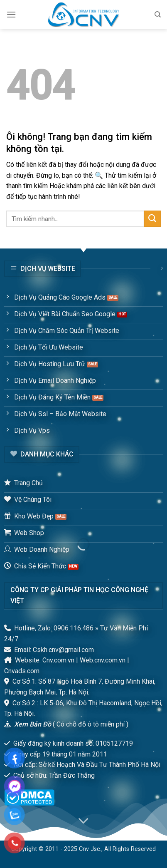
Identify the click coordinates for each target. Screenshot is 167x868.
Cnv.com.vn (58, 660)
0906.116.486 (74, 628)
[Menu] (11, 14)
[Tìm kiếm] (158, 15)
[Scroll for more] (83, 821)
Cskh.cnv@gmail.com (63, 650)
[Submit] (152, 219)
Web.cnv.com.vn (103, 660)
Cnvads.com (22, 671)
